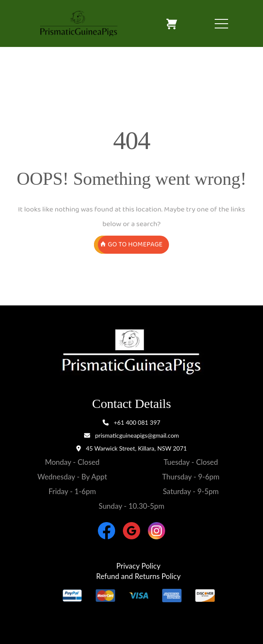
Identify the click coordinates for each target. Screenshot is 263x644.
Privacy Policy (139, 566)
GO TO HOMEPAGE (131, 245)
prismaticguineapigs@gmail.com (131, 435)
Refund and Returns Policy (138, 576)
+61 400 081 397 (131, 422)
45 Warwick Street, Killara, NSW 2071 (136, 448)
